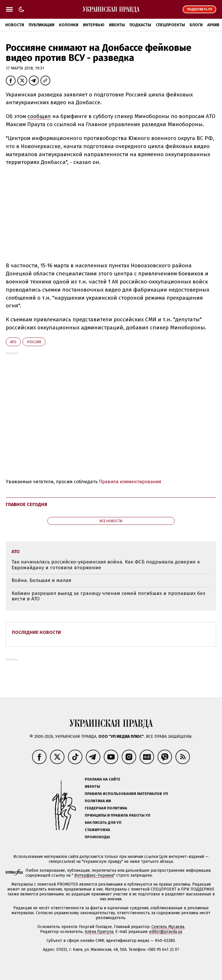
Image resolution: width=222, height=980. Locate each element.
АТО (13, 342)
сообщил (39, 116)
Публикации (41, 25)
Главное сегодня (26, 504)
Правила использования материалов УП (126, 794)
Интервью (94, 25)
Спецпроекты (170, 25)
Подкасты (140, 25)
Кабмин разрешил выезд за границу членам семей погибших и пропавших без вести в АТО (108, 596)
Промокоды (97, 837)
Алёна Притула (99, 932)
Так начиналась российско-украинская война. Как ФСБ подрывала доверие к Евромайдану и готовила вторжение (106, 565)
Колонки (69, 25)
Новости (15, 25)
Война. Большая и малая (41, 580)
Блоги (196, 25)
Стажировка (97, 830)
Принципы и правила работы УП (118, 815)
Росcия (34, 342)
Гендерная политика (106, 808)
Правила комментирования (130, 482)
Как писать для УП (103, 823)
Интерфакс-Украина (94, 875)
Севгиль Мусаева (168, 927)
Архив (213, 25)
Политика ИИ (98, 801)
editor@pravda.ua (166, 932)
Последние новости (36, 632)
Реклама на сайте (102, 779)
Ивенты (117, 25)
